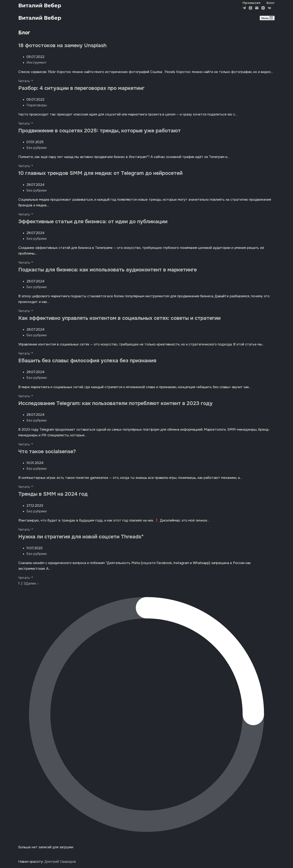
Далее (32, 583)
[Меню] (267, 18)
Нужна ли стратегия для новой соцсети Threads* (81, 537)
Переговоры (37, 105)
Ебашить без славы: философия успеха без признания (87, 361)
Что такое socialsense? (47, 451)
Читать (26, 81)
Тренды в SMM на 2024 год (53, 494)
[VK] (269, 9)
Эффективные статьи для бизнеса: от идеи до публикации (94, 222)
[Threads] (250, 9)
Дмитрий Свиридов (60, 862)
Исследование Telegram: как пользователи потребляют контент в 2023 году (115, 403)
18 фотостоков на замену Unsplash (62, 45)
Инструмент (37, 63)
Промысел (251, 3)
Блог (271, 3)
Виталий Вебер (40, 5)
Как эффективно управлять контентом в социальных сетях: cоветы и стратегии (119, 318)
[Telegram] (244, 9)
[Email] (257, 9)
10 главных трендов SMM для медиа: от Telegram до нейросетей (100, 173)
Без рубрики (37, 148)
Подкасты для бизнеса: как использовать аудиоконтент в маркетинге (108, 270)
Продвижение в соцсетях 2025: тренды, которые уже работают (99, 131)
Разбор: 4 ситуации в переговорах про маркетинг (81, 88)
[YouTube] (263, 9)
